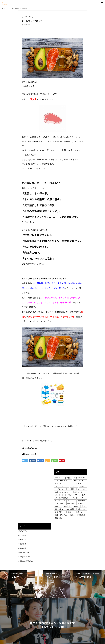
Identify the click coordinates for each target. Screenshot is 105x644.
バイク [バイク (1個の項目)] (69, 495)
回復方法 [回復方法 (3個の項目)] (67, 506)
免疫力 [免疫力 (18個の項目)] (58, 506)
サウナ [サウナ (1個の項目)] (82, 486)
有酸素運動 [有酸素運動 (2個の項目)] (70, 509)
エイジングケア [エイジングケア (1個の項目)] (80, 478)
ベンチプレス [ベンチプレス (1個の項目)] (60, 501)
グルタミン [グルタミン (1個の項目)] (77, 483)
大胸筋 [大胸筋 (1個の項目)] (76, 506)
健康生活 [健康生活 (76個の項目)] (81, 503)
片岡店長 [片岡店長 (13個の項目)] (58, 512)
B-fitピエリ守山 (23, 531)
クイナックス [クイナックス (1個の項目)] (60, 483)
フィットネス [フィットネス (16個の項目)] (80, 495)
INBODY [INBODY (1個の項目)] (58, 478)
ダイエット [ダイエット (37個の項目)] (59, 495)
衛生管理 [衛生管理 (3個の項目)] (82, 515)
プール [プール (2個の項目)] (84, 498)
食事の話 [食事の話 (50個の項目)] (58, 518)
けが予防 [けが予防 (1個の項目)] (68, 478)
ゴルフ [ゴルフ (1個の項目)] (73, 486)
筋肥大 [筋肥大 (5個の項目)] (73, 515)
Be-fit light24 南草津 (24, 557)
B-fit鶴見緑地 (28, 16)
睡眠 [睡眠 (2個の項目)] (70, 512)
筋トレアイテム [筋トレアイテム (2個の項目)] (61, 515)
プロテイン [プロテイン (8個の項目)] (75, 498)
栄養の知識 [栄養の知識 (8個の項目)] (82, 509)
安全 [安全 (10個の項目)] (83, 506)
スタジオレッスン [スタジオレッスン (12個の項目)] (62, 492)
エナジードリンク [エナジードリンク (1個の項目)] (62, 481)
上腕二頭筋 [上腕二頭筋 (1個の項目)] (59, 503)
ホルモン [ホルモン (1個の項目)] (71, 501)
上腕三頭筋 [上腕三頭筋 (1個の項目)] (82, 501)
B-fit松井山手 (22, 540)
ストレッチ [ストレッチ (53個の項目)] (78, 492)
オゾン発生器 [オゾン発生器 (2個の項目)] (78, 481)
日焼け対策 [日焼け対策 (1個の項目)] (59, 509)
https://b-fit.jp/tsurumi (29, 448)
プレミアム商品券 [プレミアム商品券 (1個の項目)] (62, 498)
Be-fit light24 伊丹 (23, 553)
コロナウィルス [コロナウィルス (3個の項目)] (61, 486)
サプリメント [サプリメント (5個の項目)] (60, 489)
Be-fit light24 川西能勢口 (25, 561)
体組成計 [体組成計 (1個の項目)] (71, 503)
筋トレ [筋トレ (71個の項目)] (80, 512)
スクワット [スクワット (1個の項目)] (82, 489)
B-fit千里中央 (22, 535)
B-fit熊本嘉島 (22, 544)
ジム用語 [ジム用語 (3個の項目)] (71, 489)
